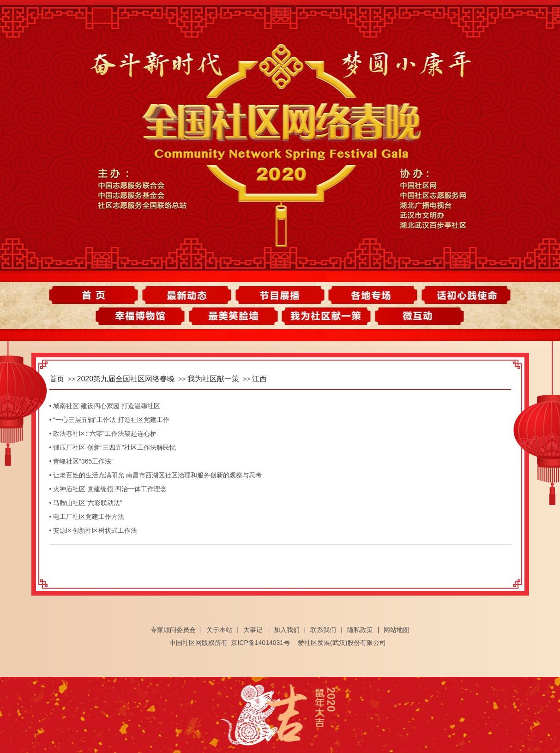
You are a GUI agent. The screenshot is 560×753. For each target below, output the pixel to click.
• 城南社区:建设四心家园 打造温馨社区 (105, 406)
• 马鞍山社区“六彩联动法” (86, 503)
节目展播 (280, 295)
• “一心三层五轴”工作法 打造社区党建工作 (109, 420)
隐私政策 (360, 630)
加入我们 (287, 630)
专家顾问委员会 (173, 630)
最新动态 (190, 295)
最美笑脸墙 (235, 318)
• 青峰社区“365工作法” (81, 461)
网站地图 (397, 630)
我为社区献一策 (325, 318)
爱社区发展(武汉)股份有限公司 (342, 643)
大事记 (253, 630)
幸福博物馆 (145, 318)
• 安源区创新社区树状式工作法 (93, 530)
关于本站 (219, 630)
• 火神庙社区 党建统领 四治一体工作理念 (108, 489)
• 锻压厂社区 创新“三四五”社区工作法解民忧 (113, 447)
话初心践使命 (461, 295)
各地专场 (370, 295)
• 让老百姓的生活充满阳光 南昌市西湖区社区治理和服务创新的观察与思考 (156, 475)
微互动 (415, 318)
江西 (259, 379)
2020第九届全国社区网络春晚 (126, 379)
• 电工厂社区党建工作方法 (87, 517)
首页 (99, 295)
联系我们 (323, 630)
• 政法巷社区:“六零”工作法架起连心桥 (103, 434)
